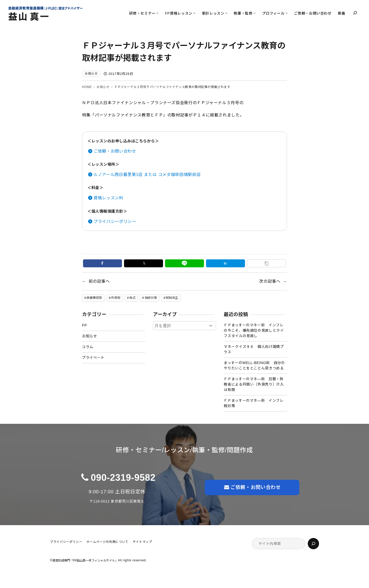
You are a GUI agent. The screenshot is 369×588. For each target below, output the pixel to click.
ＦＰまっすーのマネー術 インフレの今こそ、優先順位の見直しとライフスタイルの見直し (254, 330)
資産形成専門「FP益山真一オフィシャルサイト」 (85, 561)
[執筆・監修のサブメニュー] (254, 13)
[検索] (313, 544)
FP (84, 325)
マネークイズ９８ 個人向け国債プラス (254, 349)
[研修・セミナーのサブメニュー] (157, 13)
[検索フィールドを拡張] (355, 13)
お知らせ (91, 74)
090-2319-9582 (123, 478)
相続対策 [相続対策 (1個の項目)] (151, 298)
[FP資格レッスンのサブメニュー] (194, 13)
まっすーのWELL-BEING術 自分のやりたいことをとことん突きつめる (254, 365)
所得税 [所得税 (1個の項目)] (116, 298)
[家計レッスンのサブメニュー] (226, 13)
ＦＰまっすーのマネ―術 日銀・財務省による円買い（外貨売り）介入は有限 (254, 384)
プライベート (93, 358)
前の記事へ (99, 281)
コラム (88, 347)
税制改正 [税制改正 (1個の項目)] (172, 298)
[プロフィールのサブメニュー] (286, 13)
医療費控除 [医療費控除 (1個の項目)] (94, 298)
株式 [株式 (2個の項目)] (132, 298)
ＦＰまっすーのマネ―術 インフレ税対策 (254, 403)
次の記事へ (270, 281)
